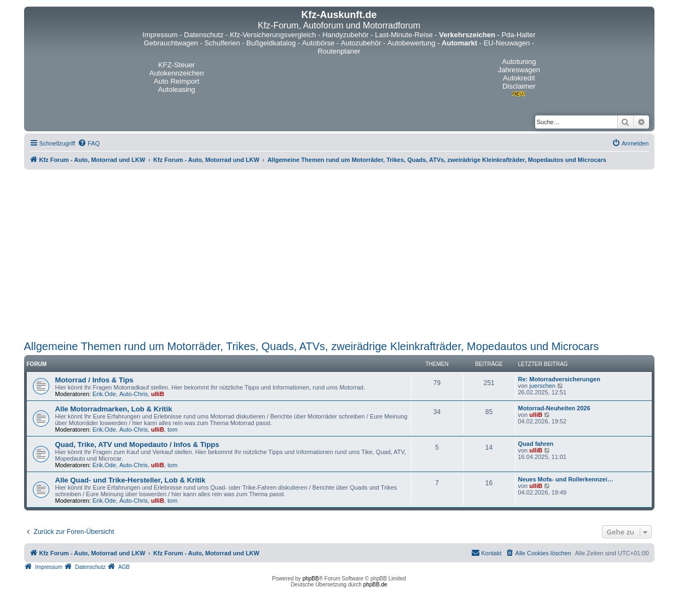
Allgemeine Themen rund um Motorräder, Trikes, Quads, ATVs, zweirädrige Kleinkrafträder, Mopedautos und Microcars (312, 346)
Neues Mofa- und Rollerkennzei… (566, 479)
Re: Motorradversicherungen (559, 379)
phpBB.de (375, 585)
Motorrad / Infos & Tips (94, 380)
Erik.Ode (104, 394)
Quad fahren (536, 444)
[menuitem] (89, 143)
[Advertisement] (339, 255)
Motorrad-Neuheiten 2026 (554, 408)
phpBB (311, 579)
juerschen (542, 386)
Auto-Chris (134, 394)
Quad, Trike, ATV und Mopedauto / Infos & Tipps (137, 444)
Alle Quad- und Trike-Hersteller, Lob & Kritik (131, 480)
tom (172, 429)
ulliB (158, 394)
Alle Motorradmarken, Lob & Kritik (114, 409)
